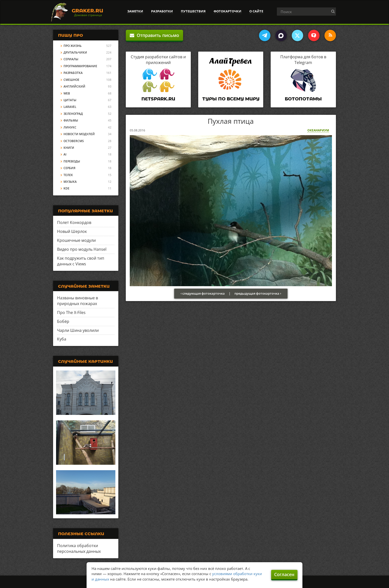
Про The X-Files (71, 312)
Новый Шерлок (72, 231)
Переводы (72, 161)
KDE (66, 188)
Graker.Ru (87, 11)
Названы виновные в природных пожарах (78, 301)
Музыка (70, 182)
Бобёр (63, 321)
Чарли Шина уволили (78, 330)
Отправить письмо (154, 35)
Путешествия (193, 11)
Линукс (70, 127)
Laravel (70, 107)
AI (65, 154)
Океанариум (318, 130)
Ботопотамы (303, 99)
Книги (69, 148)
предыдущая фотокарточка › (258, 293)
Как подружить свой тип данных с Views (81, 261)
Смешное (71, 80)
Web (67, 93)
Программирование (80, 66)
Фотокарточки (227, 11)
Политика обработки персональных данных (79, 548)
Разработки (162, 11)
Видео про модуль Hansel (82, 249)
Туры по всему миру (231, 99)
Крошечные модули (76, 240)
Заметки (135, 11)
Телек (68, 175)
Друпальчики (75, 52)
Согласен (284, 574)
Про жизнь (73, 46)
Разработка (73, 73)
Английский (74, 86)
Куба (62, 339)
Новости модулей (79, 134)
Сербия (69, 168)
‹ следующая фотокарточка (203, 293)
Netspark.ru (158, 99)
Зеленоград (73, 114)
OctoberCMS (74, 141)
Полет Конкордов (74, 222)
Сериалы (71, 59)
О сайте (256, 11)
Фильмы (71, 120)
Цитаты (70, 100)
